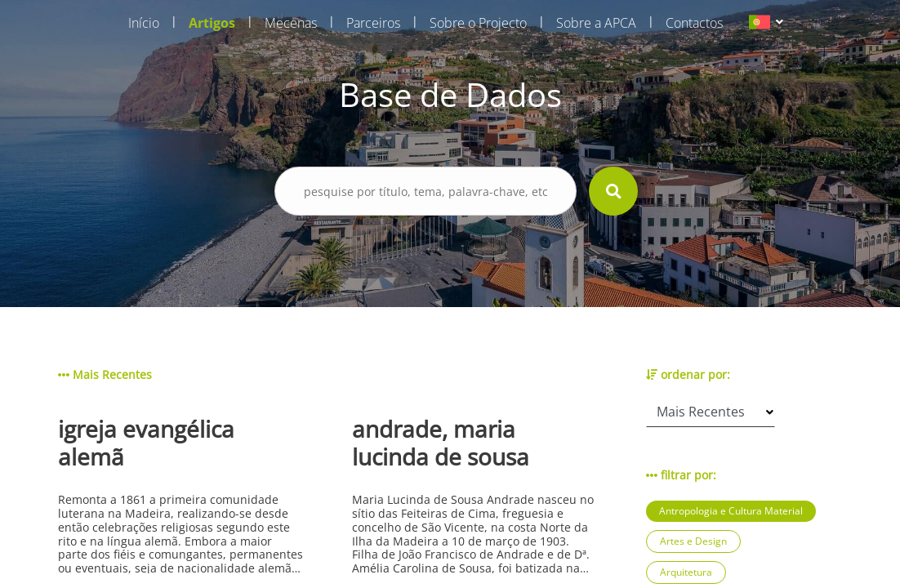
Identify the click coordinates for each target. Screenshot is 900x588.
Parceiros (373, 23)
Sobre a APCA (596, 23)
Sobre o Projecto (478, 23)
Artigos (212, 23)
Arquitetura (686, 572)
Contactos (694, 23)
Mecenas (291, 23)
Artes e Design (693, 541)
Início (144, 23)
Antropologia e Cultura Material (731, 511)
